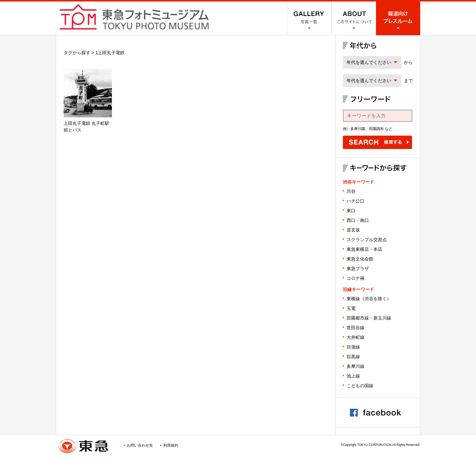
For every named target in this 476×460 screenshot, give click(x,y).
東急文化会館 (360, 259)
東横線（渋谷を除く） (369, 299)
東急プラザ (358, 269)
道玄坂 (353, 230)
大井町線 (356, 337)
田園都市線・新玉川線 (369, 318)
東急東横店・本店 (364, 249)
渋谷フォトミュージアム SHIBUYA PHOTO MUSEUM (134, 17)
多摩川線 (356, 366)
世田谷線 (356, 328)
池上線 (353, 376)
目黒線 (353, 357)
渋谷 (351, 191)
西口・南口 (358, 220)
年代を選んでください (369, 62)
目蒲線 (353, 347)
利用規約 (171, 445)
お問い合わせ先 (140, 445)
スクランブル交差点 (367, 240)
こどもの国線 (360, 386)
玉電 (351, 308)
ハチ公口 (356, 201)
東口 (351, 211)
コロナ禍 (356, 278)
